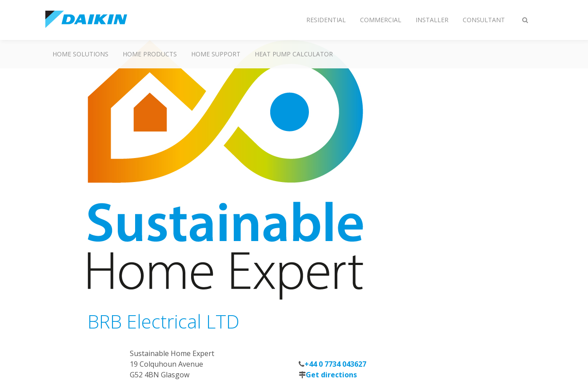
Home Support (216, 54)
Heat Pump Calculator (294, 54)
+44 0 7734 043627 (335, 364)
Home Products (150, 54)
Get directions (331, 375)
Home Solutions (80, 54)
